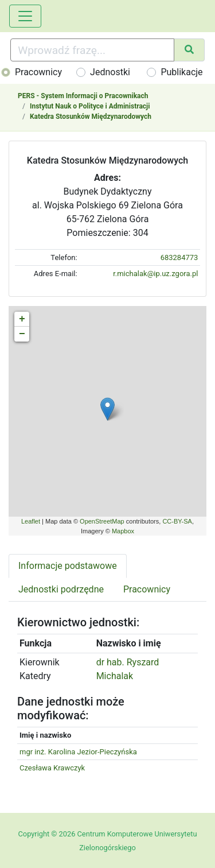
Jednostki (110, 72)
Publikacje (181, 72)
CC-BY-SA (177, 521)
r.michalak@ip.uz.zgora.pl (155, 274)
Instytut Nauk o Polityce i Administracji (90, 106)
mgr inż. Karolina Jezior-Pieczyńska (78, 752)
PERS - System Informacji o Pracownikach (83, 96)
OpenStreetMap (102, 521)
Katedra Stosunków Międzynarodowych (91, 117)
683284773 (179, 257)
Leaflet (31, 521)
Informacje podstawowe (68, 566)
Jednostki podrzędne (61, 589)
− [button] (22, 334)
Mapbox (123, 531)
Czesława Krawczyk (52, 768)
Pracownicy (38, 72)
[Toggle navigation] (25, 16)
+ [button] (22, 319)
